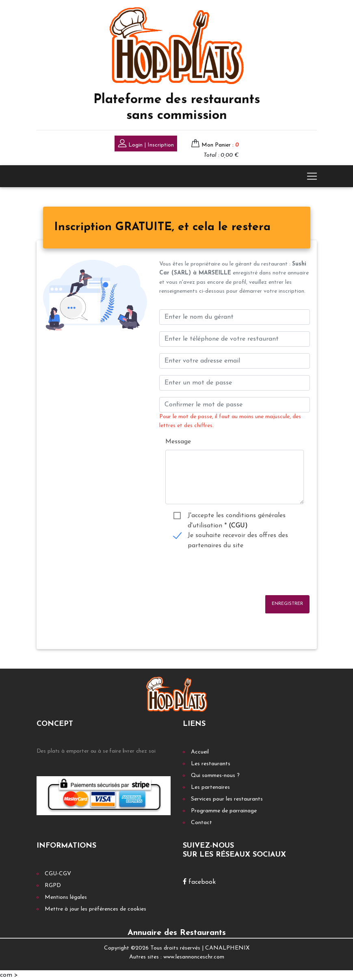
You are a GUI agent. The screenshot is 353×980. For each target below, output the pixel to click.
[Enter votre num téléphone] (235, 339)
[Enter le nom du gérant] (235, 317)
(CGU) (238, 526)
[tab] (162, 228)
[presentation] (221, 573)
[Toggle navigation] (312, 176)
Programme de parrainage (224, 811)
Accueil (200, 752)
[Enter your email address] (235, 361)
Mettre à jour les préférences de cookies (95, 909)
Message (178, 442)
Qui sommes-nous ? (215, 776)
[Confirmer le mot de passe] (235, 405)
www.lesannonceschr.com (194, 957)
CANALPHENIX (227, 948)
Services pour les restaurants (227, 799)
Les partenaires (210, 787)
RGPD (53, 886)
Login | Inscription (146, 144)
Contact (201, 823)
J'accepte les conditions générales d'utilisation (237, 517)
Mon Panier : (220, 145)
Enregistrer (287, 604)
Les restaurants (211, 764)
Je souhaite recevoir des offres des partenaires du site (238, 536)
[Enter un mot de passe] (235, 383)
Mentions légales (66, 897)
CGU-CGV (58, 874)
